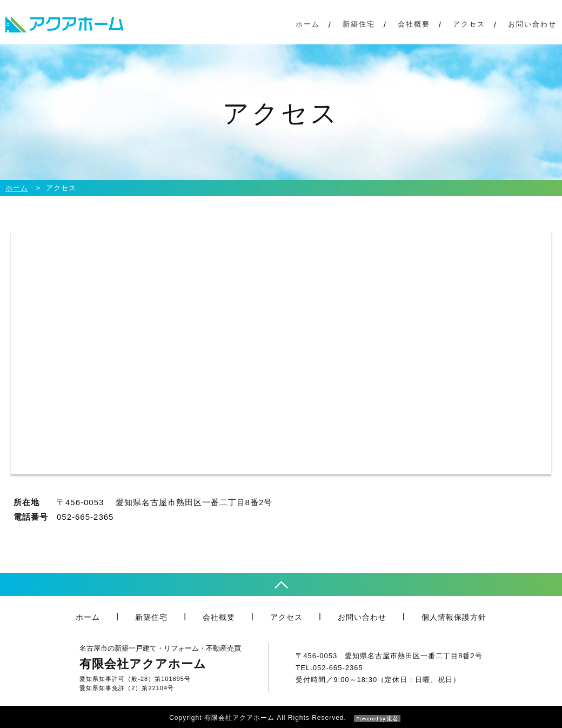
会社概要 (414, 24)
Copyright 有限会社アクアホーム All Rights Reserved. (281, 718)
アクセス (469, 24)
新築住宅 (359, 24)
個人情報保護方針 (454, 617)
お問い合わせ (532, 24)
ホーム (308, 24)
